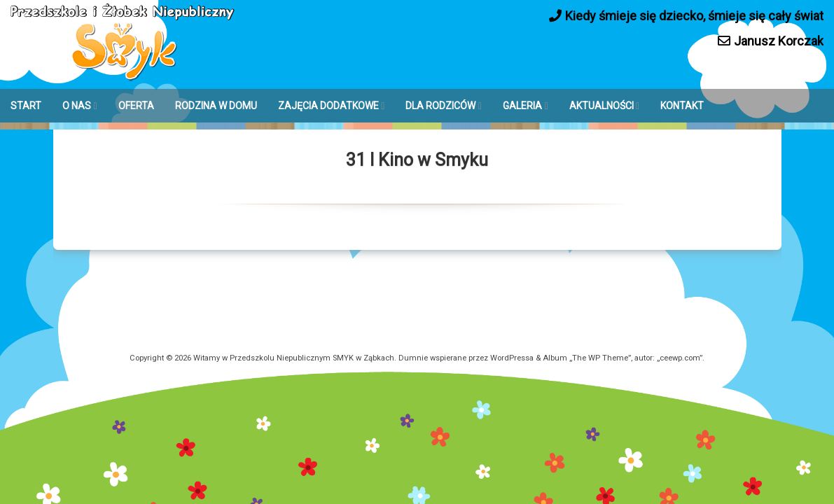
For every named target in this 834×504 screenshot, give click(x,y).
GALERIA (522, 106)
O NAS (77, 106)
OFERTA (136, 106)
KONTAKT (682, 106)
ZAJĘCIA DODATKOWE (328, 106)
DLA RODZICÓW (440, 106)
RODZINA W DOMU (216, 106)
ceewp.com (680, 358)
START (26, 106)
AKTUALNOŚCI (602, 106)
